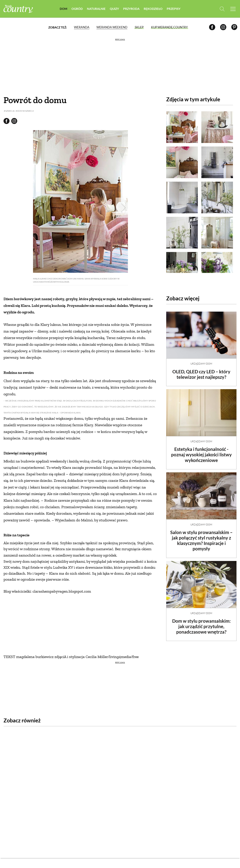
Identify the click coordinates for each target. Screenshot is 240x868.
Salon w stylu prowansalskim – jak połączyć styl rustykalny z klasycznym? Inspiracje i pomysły (201, 538)
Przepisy (174, 9)
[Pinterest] (234, 27)
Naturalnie (96, 9)
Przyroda (131, 9)
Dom (64, 9)
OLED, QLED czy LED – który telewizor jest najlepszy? (201, 371)
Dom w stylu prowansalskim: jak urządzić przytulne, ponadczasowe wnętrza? (201, 623)
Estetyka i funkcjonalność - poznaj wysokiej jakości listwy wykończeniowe (201, 452)
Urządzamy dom (201, 361)
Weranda (82, 27)
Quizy (114, 9)
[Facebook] (212, 27)
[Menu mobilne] (233, 9)
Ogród (77, 9)
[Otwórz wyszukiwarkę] (222, 9)
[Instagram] (223, 27)
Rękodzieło (153, 9)
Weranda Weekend (112, 27)
